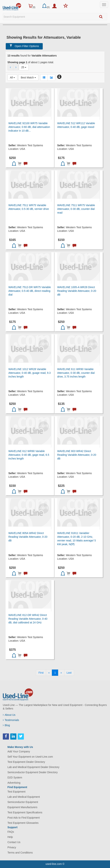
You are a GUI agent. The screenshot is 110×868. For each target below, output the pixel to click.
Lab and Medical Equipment (24, 797)
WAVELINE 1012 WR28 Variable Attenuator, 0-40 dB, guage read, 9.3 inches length (30, 373)
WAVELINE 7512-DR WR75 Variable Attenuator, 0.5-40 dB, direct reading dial (30, 291)
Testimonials (11, 720)
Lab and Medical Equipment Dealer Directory (33, 767)
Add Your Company (19, 751)
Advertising (14, 783)
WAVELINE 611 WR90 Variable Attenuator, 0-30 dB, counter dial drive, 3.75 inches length (76, 373)
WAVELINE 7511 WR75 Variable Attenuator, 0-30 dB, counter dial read (76, 209)
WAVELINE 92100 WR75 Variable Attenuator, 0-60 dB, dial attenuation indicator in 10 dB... (29, 127)
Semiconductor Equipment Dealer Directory (33, 772)
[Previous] (49, 673)
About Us (9, 715)
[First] (41, 673)
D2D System (15, 777)
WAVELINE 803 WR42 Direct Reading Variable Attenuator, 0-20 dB (77, 455)
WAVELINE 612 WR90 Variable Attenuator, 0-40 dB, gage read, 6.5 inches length (29, 455)
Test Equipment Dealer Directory (26, 762)
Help (10, 837)
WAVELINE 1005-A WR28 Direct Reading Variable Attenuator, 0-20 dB (77, 291)
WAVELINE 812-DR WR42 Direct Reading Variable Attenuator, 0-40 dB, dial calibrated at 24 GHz (28, 619)
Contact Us (14, 842)
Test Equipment (16, 792)
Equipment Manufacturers (22, 807)
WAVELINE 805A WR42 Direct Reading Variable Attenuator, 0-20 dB (28, 537)
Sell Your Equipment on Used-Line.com (30, 757)
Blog (6, 725)
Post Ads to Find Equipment (24, 818)
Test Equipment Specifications (25, 812)
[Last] (69, 673)
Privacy (12, 847)
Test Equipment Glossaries (23, 823)
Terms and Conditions (20, 853)
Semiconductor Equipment (23, 802)
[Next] (61, 673)
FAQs (11, 832)
